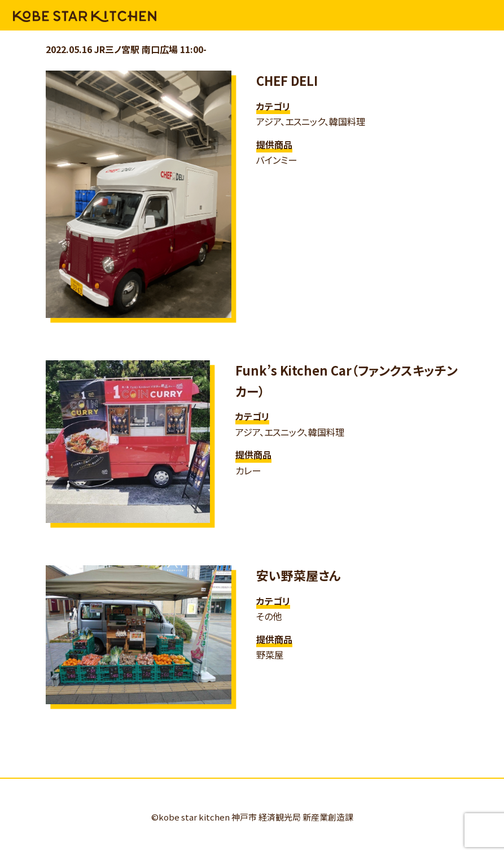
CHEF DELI (287, 80)
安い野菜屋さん (299, 575)
